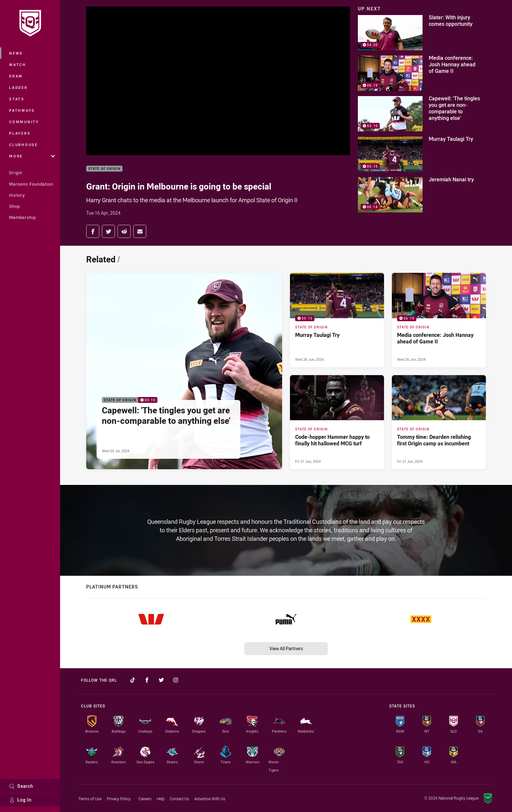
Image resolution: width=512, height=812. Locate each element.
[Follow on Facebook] (147, 680)
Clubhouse (24, 145)
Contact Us (179, 799)
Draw (16, 76)
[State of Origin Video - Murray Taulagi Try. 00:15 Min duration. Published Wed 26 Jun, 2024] (337, 320)
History (17, 195)
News (16, 53)
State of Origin (104, 169)
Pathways (22, 110)
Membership (23, 217)
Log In (20, 800)
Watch (18, 65)
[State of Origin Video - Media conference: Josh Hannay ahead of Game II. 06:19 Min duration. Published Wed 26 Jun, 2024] (439, 320)
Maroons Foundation (31, 184)
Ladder (18, 87)
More (32, 156)
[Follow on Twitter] (161, 680)
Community (24, 122)
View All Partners (286, 648)
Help (161, 799)
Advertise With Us (210, 799)
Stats (17, 99)
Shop (15, 206)
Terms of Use (90, 799)
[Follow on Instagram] (176, 680)
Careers (145, 799)
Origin (16, 173)
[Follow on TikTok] (133, 680)
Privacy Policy (119, 799)
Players (20, 133)
